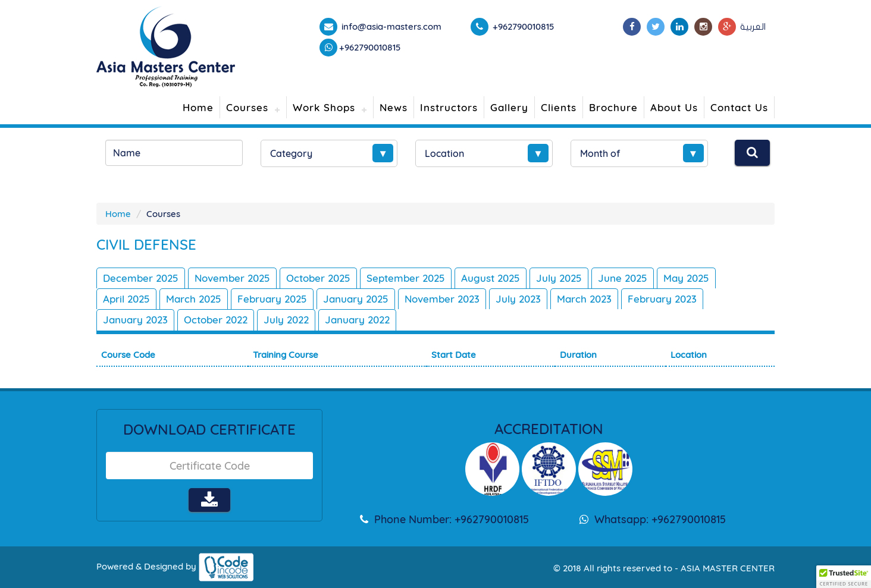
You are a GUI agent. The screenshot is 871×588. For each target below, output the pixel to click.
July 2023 (518, 299)
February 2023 (662, 299)
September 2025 (406, 278)
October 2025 (318, 278)
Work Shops (324, 107)
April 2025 (126, 299)
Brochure (613, 107)
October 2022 (216, 320)
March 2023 (584, 299)
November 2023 (442, 299)
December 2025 (141, 278)
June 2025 (623, 278)
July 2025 (559, 278)
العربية (753, 27)
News (394, 107)
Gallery (509, 107)
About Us (674, 107)
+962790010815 (370, 47)
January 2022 (357, 320)
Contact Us (739, 107)
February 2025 (272, 299)
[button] (844, 577)
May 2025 (686, 278)
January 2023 (135, 320)
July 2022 (286, 320)
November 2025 (232, 278)
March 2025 (194, 299)
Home (198, 107)
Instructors (449, 107)
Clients (559, 107)
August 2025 (491, 278)
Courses (247, 107)
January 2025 (356, 299)
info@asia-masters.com (390, 26)
